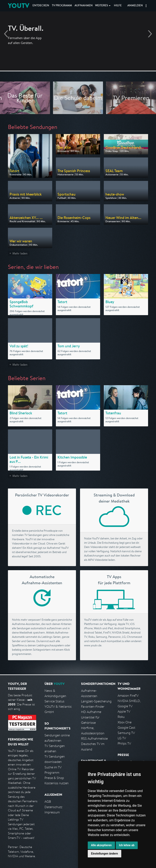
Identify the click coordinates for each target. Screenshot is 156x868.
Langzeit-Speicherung (96, 701)
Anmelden (135, 6)
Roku (121, 717)
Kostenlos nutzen (57, 783)
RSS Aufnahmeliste (94, 739)
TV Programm (62, 6)
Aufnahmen (84, 6)
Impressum (52, 812)
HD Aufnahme (91, 712)
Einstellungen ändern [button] (105, 854)
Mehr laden (20, 253)
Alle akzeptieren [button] (101, 845)
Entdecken (41, 6)
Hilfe (118, 6)
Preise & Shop (54, 778)
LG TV (122, 738)
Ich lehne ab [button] (127, 845)
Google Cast (126, 728)
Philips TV (124, 743)
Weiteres (102, 6)
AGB (48, 801)
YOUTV (19, 6)
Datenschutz (53, 807)
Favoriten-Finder (93, 707)
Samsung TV (126, 733)
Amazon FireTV (128, 696)
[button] (146, 6)
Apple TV (124, 711)
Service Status (54, 701)
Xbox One (125, 722)
